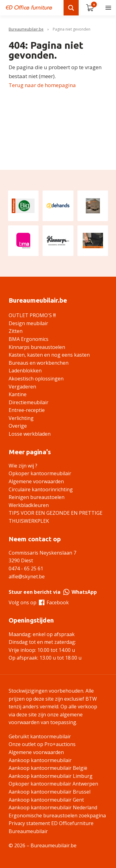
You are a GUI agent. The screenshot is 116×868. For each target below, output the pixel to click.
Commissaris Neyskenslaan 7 (42, 553)
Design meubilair (28, 323)
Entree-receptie (27, 410)
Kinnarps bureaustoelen (37, 347)
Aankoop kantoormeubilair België (48, 768)
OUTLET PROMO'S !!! (32, 315)
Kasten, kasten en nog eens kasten (49, 355)
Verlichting (21, 418)
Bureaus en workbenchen (39, 363)
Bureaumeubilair (28, 831)
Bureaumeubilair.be (26, 29)
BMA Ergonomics (29, 339)
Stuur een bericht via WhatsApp (53, 592)
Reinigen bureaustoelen (37, 497)
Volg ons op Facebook (39, 602)
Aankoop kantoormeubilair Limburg (51, 776)
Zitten (16, 331)
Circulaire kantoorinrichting (41, 489)
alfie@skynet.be (27, 577)
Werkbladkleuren (29, 505)
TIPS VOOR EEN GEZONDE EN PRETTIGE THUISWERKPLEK (56, 517)
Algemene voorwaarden (36, 481)
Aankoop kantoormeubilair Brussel (50, 792)
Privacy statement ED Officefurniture (51, 823)
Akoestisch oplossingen (36, 379)
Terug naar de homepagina (42, 85)
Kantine (18, 394)
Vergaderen (22, 387)
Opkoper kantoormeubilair (40, 473)
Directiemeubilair (29, 402)
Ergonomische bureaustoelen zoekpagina (57, 816)
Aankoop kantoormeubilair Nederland (53, 807)
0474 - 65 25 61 (26, 568)
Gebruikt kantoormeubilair (40, 736)
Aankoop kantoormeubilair (40, 760)
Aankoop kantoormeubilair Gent (46, 800)
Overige (18, 426)
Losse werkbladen (30, 434)
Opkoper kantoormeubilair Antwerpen (53, 784)
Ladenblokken (25, 371)
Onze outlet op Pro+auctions (42, 744)
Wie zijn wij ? (23, 466)
